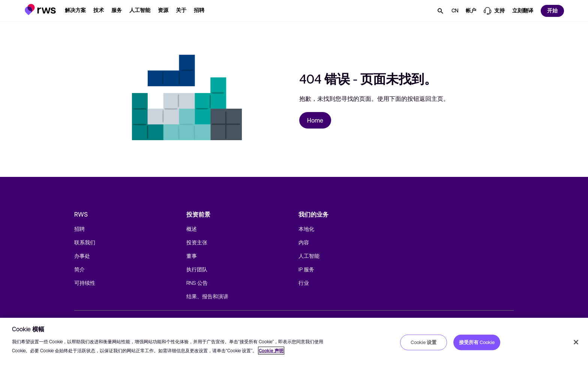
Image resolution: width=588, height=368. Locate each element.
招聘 (79, 229)
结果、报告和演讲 (207, 296)
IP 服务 (306, 269)
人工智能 (309, 256)
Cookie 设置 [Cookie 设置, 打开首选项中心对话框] (424, 342)
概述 (192, 229)
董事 (192, 256)
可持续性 (85, 283)
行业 (304, 283)
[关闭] (576, 342)
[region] (294, 343)
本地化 (306, 229)
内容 (304, 242)
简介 (79, 269)
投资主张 (197, 242)
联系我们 (85, 242)
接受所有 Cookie (477, 342)
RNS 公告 (197, 283)
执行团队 (197, 269)
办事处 (82, 256)
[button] (40, 10)
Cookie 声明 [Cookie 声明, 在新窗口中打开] (271, 351)
